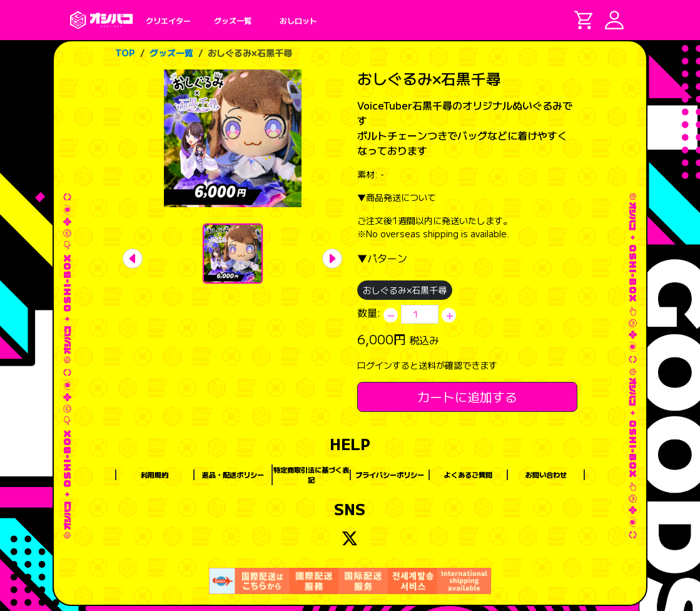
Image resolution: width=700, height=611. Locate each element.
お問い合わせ (546, 475)
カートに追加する (467, 397)
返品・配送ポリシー (233, 475)
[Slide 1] (233, 254)
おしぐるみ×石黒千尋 (250, 53)
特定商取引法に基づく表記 (311, 475)
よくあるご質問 (468, 475)
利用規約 (155, 475)
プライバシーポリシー (390, 475)
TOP (125, 53)
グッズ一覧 (171, 53)
